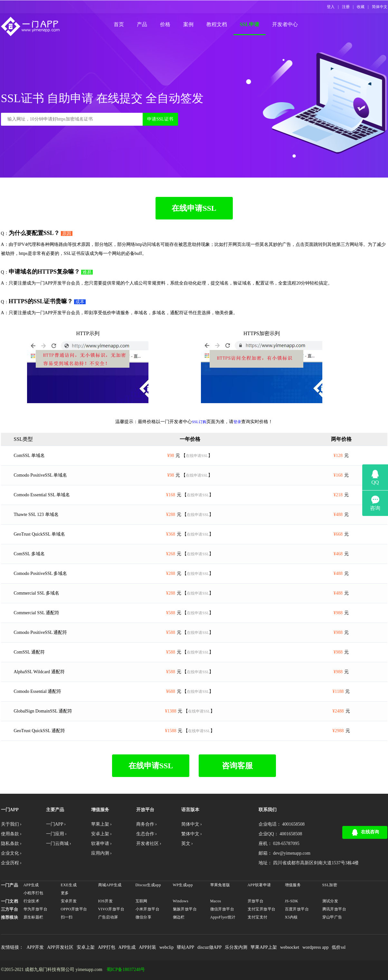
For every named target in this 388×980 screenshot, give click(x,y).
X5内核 (291, 917)
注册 (346, 7)
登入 (331, 7)
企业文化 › (11, 853)
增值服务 (293, 885)
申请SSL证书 (160, 119)
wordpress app (315, 947)
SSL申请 (250, 24)
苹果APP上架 (264, 947)
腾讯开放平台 (334, 909)
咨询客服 (237, 766)
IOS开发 (106, 901)
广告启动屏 (108, 917)
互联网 (142, 901)
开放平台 (256, 901)
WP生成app (183, 885)
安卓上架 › (101, 834)
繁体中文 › (192, 834)
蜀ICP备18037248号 (126, 970)
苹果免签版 (220, 885)
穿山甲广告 (332, 917)
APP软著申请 (259, 885)
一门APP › (56, 824)
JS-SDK (292, 901)
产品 (142, 24)
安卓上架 (86, 947)
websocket (290, 947)
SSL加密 (330, 885)
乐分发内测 (236, 947)
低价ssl (339, 947)
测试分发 (330, 901)
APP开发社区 (60, 947)
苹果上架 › (101, 824)
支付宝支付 (258, 917)
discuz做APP (209, 947)
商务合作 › (147, 824)
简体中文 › (192, 824)
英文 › (187, 844)
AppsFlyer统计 (223, 917)
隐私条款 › (11, 844)
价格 (165, 24)
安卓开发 (69, 901)
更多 (65, 893)
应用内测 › (101, 853)
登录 (237, 422)
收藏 (361, 7)
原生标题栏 (33, 917)
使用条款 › (11, 834)
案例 (188, 24)
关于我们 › (11, 824)
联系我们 (268, 810)
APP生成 (31, 885)
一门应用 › (56, 834)
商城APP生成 (110, 885)
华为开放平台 (36, 909)
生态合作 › (147, 834)
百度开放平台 (297, 909)
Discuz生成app (148, 885)
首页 (119, 24)
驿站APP (185, 947)
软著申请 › (101, 844)
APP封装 (147, 947)
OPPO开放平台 (74, 909)
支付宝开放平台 (262, 909)
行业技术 (32, 901)
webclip (166, 947)
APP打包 (107, 947)
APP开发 (35, 947)
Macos (216, 901)
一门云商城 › (59, 844)
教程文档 (217, 24)
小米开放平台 (148, 909)
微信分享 (144, 917)
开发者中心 (285, 24)
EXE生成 (69, 885)
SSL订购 (199, 422)
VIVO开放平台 (111, 909)
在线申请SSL (194, 208)
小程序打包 (33, 893)
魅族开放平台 (185, 909)
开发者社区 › (149, 844)
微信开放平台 (222, 909)
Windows (181, 901)
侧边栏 (179, 917)
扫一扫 (67, 917)
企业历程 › (11, 863)
